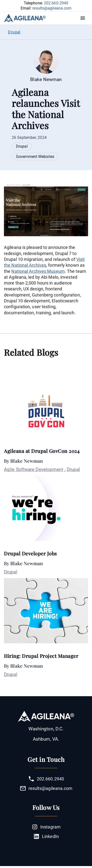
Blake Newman (26, 461)
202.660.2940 (56, 3)
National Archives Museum (38, 271)
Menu (84, 18)
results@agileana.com (52, 8)
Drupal (22, 146)
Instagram (46, 827)
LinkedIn (46, 836)
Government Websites (35, 157)
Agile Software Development (34, 469)
